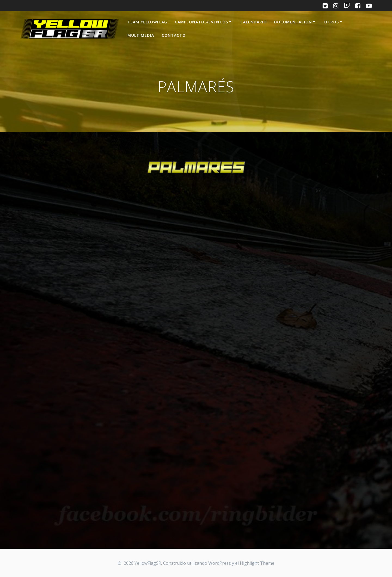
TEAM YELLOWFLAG (147, 22)
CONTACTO (174, 35)
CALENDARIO (254, 22)
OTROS (332, 22)
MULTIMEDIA (141, 35)
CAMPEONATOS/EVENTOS (201, 22)
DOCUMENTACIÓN (293, 22)
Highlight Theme (257, 563)
